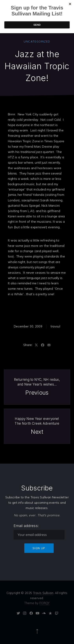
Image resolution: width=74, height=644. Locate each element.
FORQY (45, 603)
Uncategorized (37, 41)
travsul (55, 326)
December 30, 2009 (28, 326)
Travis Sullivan (43, 593)
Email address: (26, 526)
